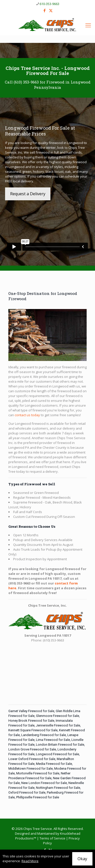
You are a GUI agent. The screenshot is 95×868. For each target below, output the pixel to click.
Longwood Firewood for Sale (58, 754)
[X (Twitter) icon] (51, 10)
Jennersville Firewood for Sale (58, 725)
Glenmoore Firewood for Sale (58, 716)
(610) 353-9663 (26, 82)
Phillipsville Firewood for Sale (38, 797)
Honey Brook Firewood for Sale (31, 721)
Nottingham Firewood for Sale (58, 788)
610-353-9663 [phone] (49, 4)
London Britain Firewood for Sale (60, 745)
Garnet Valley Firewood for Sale (31, 711)
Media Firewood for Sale (54, 764)
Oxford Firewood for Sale (27, 792)
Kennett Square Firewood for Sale (33, 730)
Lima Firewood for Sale (53, 740)
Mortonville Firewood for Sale (38, 773)
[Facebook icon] (44, 10)
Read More (30, 861)
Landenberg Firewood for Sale (44, 735)
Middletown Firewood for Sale (31, 768)
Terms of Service (52, 838)
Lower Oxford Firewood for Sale (32, 759)
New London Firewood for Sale (44, 783)
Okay (82, 859)
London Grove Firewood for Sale (32, 749)
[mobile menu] (88, 25)
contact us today (27, 415)
